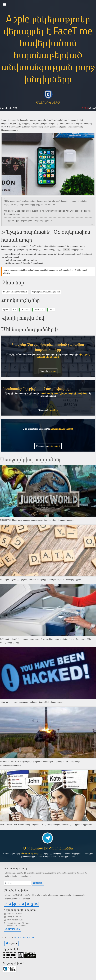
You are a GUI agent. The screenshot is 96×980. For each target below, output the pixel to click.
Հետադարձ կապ (13, 929)
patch (52, 309)
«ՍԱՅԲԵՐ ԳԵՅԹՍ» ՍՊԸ (24, 938)
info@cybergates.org (15, 920)
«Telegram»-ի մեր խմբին (32, 853)
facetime (25, 309)
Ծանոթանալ (48, 446)
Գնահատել (48, 410)
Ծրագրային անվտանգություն (46, 292)
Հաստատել (38, 883)
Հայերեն (12, 943)
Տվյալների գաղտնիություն (15, 292)
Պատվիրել (48, 371)
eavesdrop (39, 309)
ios (15, 309)
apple (6, 309)
